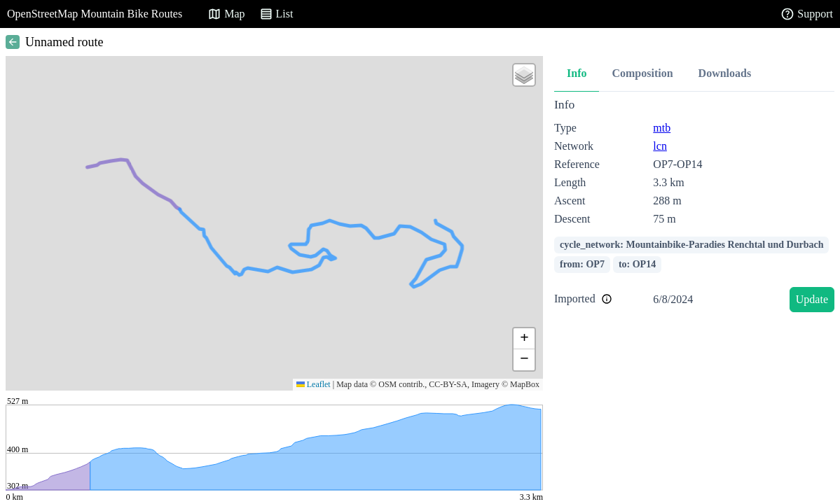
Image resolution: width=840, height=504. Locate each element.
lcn (660, 146)
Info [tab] (577, 73)
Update (812, 299)
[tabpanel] (694, 208)
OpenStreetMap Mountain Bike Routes (95, 14)
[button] (524, 75)
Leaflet (314, 384)
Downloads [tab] (725, 73)
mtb (662, 128)
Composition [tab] (642, 73)
